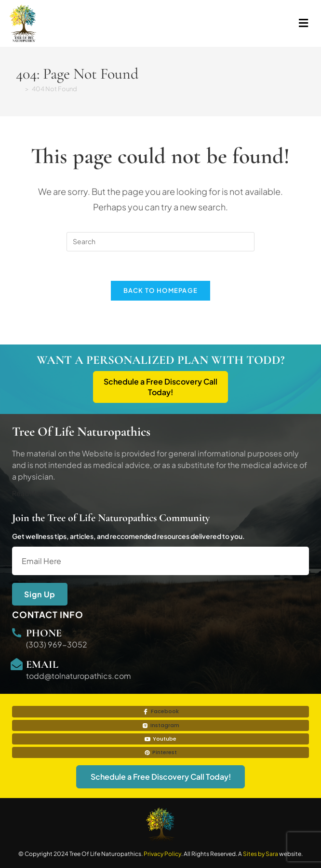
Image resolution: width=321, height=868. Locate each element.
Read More (29, 493)
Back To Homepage (161, 290)
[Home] (19, 89)
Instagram (161, 725)
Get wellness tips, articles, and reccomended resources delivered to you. (128, 536)
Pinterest (160, 752)
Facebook (161, 711)
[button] (236, 23)
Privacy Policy (162, 854)
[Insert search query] (160, 242)
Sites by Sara (261, 854)
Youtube (160, 739)
